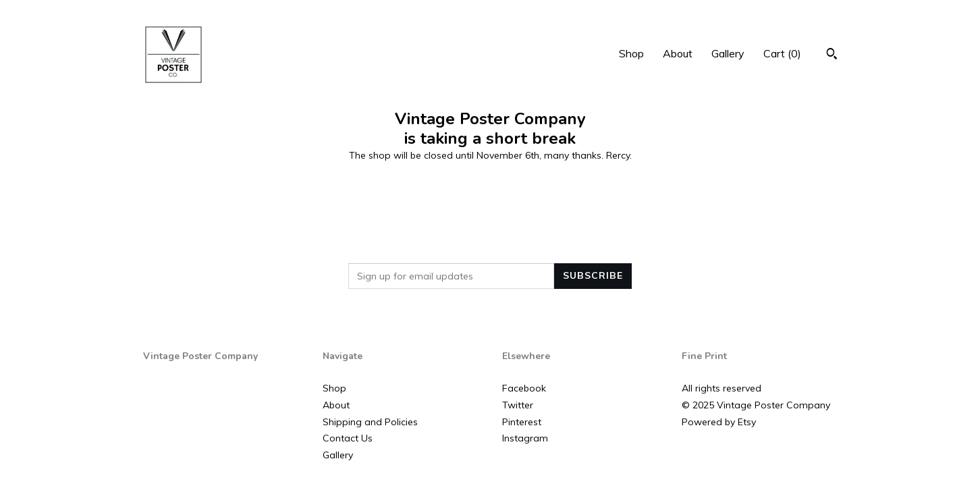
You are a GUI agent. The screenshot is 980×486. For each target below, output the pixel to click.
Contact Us (348, 438)
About (678, 53)
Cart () (782, 53)
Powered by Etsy (719, 422)
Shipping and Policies (370, 422)
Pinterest (522, 422)
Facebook (524, 388)
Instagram (525, 438)
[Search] (832, 55)
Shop (631, 53)
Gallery (728, 53)
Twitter (518, 405)
